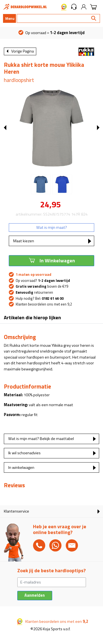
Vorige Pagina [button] (23, 51)
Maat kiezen (24, 241)
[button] (74, 7)
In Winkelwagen (51, 260)
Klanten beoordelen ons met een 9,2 (44, 304)
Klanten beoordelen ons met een (53, 621)
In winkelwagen (21, 467)
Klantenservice (16, 511)
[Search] (58, 18)
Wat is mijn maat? (52, 227)
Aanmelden (35, 595)
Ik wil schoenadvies (24, 453)
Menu (10, 18)
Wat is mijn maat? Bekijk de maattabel (41, 439)
